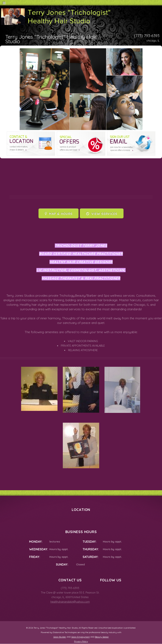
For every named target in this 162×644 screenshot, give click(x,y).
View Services (104, 214)
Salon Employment (81, 637)
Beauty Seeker (102, 637)
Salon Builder (60, 637)
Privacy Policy (81, 641)
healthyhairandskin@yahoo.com (70, 602)
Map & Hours (61, 214)
